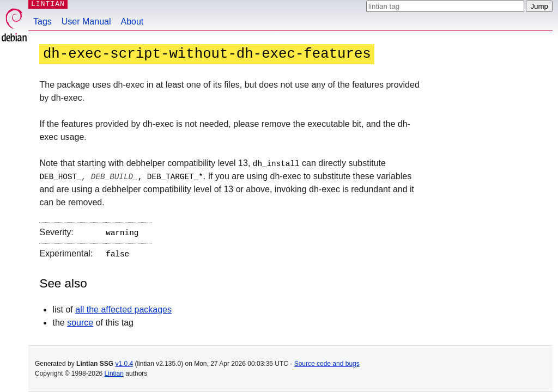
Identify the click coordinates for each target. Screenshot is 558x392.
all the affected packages (123, 307)
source (80, 320)
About (132, 22)
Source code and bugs (327, 364)
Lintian (114, 373)
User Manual (86, 22)
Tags (43, 22)
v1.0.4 (124, 364)
